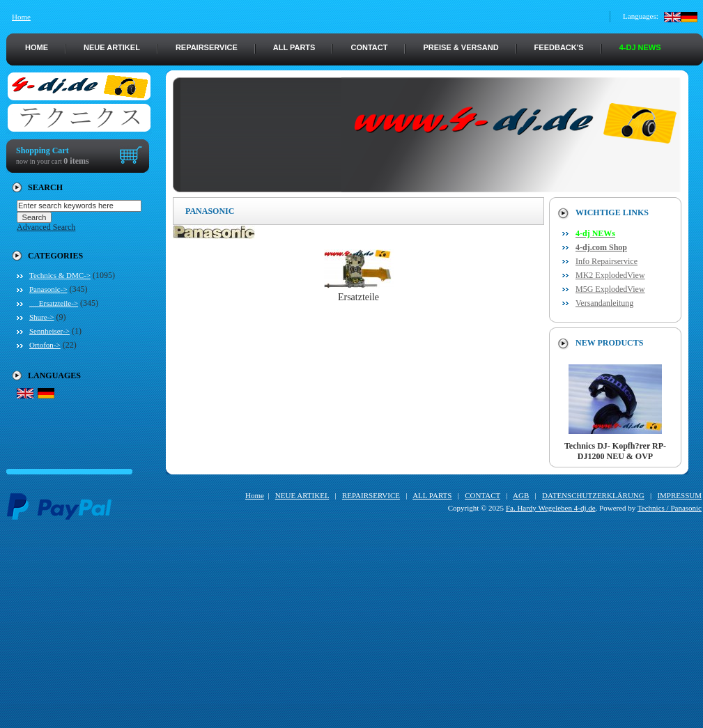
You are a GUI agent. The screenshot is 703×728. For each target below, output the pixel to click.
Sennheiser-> (49, 331)
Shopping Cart (43, 150)
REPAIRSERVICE (207, 47)
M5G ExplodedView (610, 289)
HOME (37, 47)
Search (45, 187)
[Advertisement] (355, 630)
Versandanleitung (604, 303)
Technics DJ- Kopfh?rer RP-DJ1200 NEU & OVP (615, 447)
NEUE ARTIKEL (112, 47)
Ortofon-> (45, 345)
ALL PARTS (294, 47)
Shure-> (42, 317)
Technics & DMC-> (60, 275)
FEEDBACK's (559, 47)
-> (48, 289)
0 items (76, 161)
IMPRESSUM (679, 495)
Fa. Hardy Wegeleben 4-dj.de (551, 508)
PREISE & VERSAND (461, 47)
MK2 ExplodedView (610, 275)
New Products (609, 343)
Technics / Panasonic (670, 508)
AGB (521, 495)
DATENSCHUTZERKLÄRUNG (593, 495)
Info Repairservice (607, 261)
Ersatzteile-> (54, 303)
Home (21, 17)
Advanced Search (46, 227)
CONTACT (369, 47)
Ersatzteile (359, 293)
